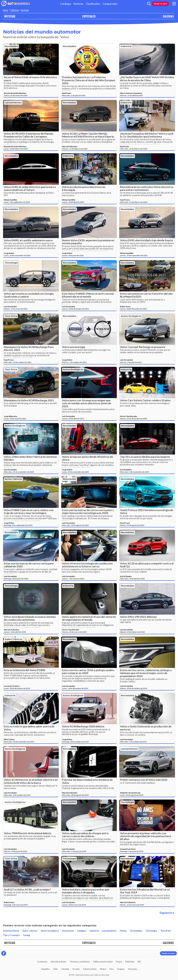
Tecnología (11, 263)
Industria (126, 46)
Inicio (5, 10)
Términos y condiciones (80, 962)
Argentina (45, 969)
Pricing (119, 962)
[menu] (174, 4)
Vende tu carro (160, 4)
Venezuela (132, 969)
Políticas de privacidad (103, 962)
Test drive (11, 316)
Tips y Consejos (11, 935)
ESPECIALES (89, 16)
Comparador (110, 4)
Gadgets (82, 931)
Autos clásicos (13, 479)
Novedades (11, 46)
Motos (123, 931)
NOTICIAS (10, 16)
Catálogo (66, 4)
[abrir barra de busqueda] (149, 4)
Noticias (78, 4)
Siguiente (167, 913)
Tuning (26, 935)
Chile (55, 969)
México (103, 969)
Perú (112, 969)
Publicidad (130, 962)
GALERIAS (168, 16)
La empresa (42, 962)
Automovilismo (11, 931)
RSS (139, 962)
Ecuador (76, 969)
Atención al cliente (58, 962)
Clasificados (93, 4)
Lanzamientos (13, 103)
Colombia (65, 969)
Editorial (14, 10)
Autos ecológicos (131, 316)
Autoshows (68, 931)
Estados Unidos (90, 969)
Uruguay (121, 969)
